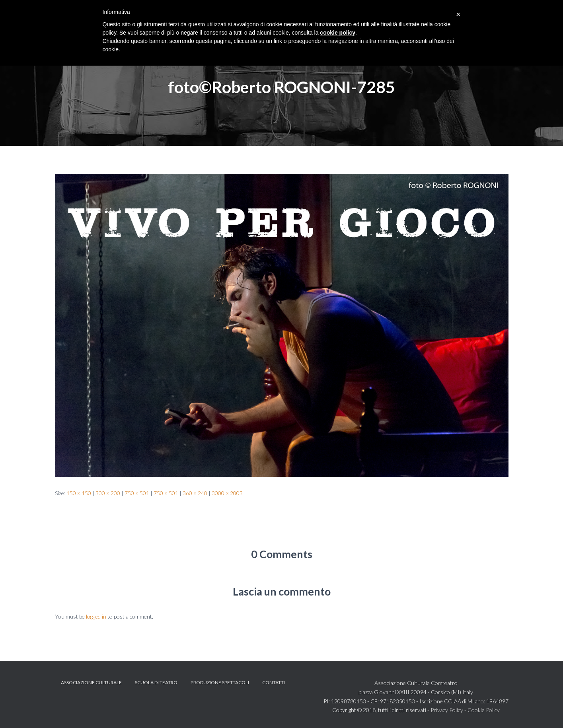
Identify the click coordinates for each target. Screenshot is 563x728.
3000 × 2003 (227, 493)
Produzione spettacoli (220, 682)
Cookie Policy (484, 710)
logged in (96, 616)
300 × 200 (108, 493)
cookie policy (338, 33)
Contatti (274, 682)
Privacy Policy (447, 710)
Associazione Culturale (91, 682)
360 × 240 (195, 493)
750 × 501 (137, 493)
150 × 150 (79, 493)
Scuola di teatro (156, 682)
